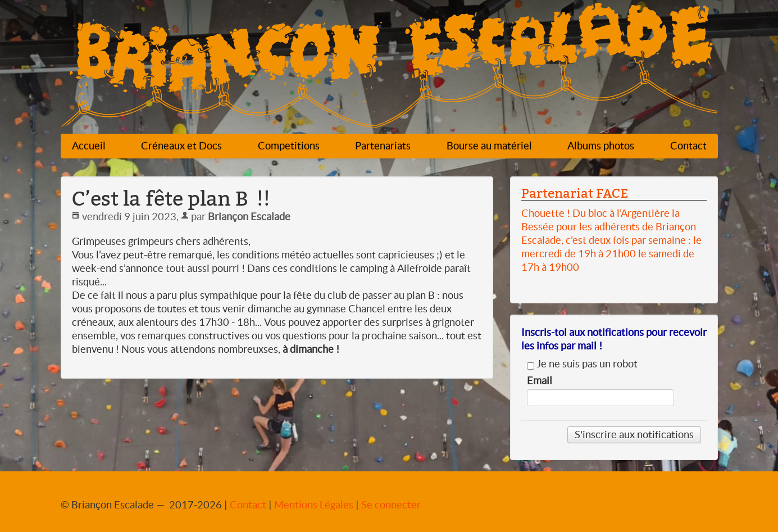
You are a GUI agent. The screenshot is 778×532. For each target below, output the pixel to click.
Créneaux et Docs (181, 146)
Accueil (89, 146)
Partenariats (383, 146)
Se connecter (391, 505)
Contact (688, 146)
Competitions (289, 146)
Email (540, 381)
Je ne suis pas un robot (582, 364)
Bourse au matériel (489, 146)
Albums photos (601, 146)
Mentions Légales (314, 505)
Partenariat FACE (575, 193)
